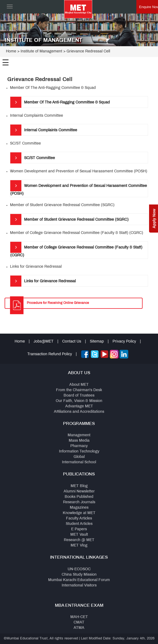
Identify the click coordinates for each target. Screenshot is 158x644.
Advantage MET (79, 406)
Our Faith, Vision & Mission (79, 401)
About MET (79, 385)
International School (79, 462)
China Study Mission (79, 575)
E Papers (79, 529)
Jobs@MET (44, 342)
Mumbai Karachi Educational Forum (79, 580)
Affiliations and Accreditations (79, 412)
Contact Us (72, 342)
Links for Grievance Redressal (43, 281)
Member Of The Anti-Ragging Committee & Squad (60, 102)
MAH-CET (79, 617)
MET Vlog (79, 546)
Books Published (79, 497)
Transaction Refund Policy (50, 354)
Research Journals (79, 502)
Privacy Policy (124, 342)
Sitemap (97, 342)
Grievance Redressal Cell (88, 51)
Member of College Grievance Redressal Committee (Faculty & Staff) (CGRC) (76, 249)
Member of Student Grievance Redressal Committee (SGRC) (69, 219)
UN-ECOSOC (79, 569)
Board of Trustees (79, 396)
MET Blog (79, 486)
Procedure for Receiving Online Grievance (58, 303)
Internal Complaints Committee (44, 130)
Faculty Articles (79, 519)
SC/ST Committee (33, 158)
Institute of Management (41, 51)
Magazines (79, 508)
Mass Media (79, 441)
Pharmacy (79, 446)
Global (79, 457)
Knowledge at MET (79, 513)
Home (11, 51)
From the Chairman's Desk (79, 390)
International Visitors (79, 586)
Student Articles (79, 524)
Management (79, 435)
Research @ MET (79, 540)
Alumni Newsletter (79, 492)
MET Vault (79, 535)
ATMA (79, 628)
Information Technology (79, 452)
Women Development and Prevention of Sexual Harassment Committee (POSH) (79, 188)
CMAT (79, 623)
